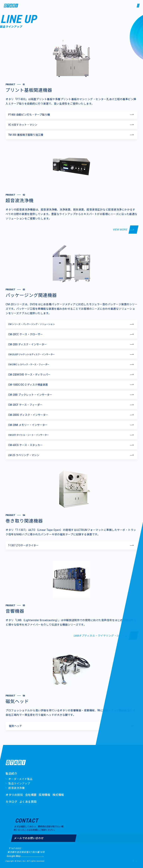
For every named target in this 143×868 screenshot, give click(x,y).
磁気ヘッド (15, 726)
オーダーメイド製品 (20, 779)
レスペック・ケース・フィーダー (29, 365)
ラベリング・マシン (24, 455)
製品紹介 (11, 774)
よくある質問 (28, 802)
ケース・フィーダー (25, 405)
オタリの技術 (14, 795)
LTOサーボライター (23, 545)
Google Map (14, 856)
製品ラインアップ (19, 784)
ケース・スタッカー (25, 445)
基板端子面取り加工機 (26, 135)
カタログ (11, 802)
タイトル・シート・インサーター (28, 435)
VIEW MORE (120, 230)
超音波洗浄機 (16, 788)
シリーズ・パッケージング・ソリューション (31, 324)
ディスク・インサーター (27, 344)
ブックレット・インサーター (30, 395)
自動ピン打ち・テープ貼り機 (29, 115)
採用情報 (45, 795)
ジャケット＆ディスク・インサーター (31, 354)
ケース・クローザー (26, 334)
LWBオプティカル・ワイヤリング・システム (101, 636)
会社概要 (31, 795)
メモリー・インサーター (28, 425)
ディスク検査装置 (28, 385)
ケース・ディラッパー (29, 375)
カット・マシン (23, 125)
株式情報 (58, 795)
